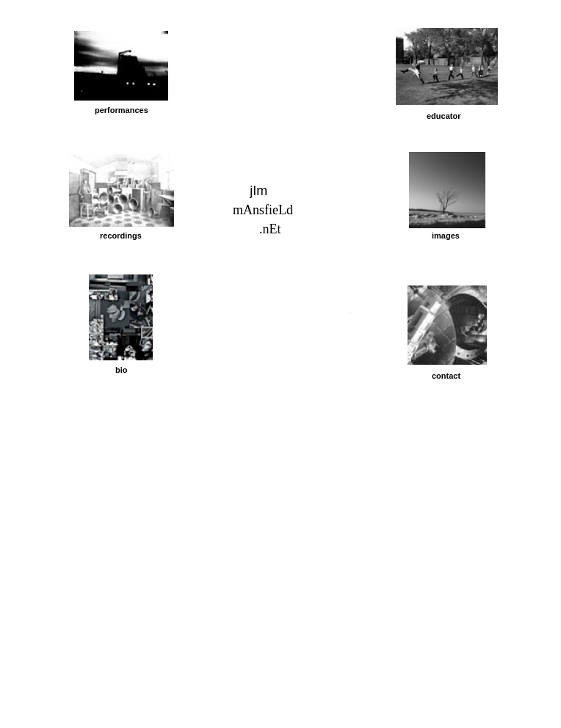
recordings (121, 236)
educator (444, 116)
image (444, 236)
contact (446, 376)
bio (122, 370)
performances (122, 110)
